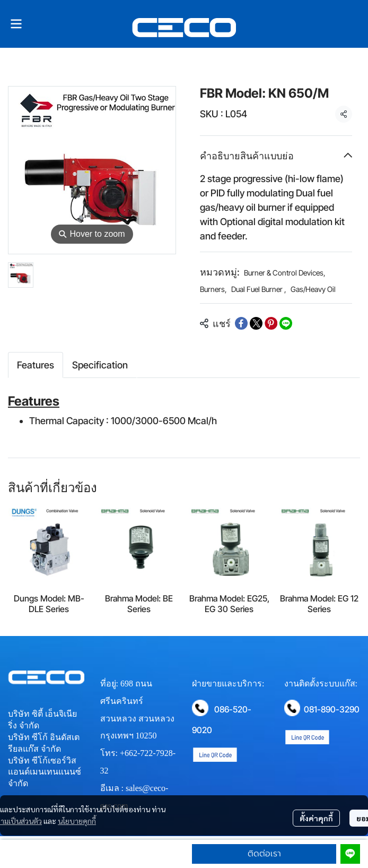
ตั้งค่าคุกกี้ (316, 818)
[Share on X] (256, 323)
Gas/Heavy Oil (313, 289)
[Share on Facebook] (241, 323)
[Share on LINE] (286, 323)
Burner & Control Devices (285, 273)
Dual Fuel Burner (259, 289)
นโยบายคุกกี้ (77, 821)
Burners (213, 289)
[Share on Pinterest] (271, 323)
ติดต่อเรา (264, 854)
